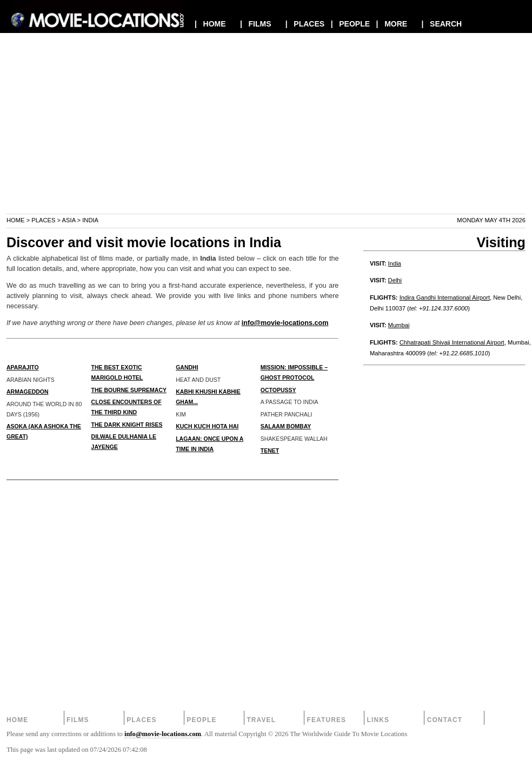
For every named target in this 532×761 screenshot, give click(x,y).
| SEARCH (441, 24)
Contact (445, 720)
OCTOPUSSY (278, 390)
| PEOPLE (350, 24)
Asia (69, 220)
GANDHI (187, 367)
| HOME (210, 24)
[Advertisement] (266, 137)
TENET (270, 451)
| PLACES (305, 24)
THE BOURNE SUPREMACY (129, 390)
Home (16, 220)
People (201, 720)
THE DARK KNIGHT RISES (127, 425)
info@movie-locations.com (285, 323)
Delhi (395, 280)
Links (378, 720)
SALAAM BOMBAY (286, 426)
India (395, 263)
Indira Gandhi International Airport (445, 297)
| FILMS (256, 24)
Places (43, 220)
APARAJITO (23, 367)
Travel (261, 720)
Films (78, 720)
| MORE (392, 24)
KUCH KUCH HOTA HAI (207, 426)
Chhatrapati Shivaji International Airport (452, 342)
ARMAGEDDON (28, 392)
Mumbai (399, 325)
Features (326, 720)
